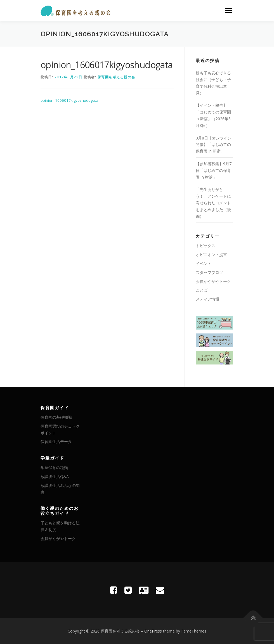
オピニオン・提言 (211, 254)
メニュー (229, 10)
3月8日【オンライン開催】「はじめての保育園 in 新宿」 (214, 145)
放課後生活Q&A (55, 476)
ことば (202, 290)
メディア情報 (207, 299)
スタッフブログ (209, 272)
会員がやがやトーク (213, 281)
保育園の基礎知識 (56, 417)
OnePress (153, 631)
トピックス (206, 246)
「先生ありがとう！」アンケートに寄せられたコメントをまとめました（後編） (213, 203)
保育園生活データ (56, 441)
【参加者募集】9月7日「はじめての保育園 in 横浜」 (214, 170)
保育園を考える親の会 (116, 77)
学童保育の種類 (54, 467)
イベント (204, 263)
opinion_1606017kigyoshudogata (69, 100)
